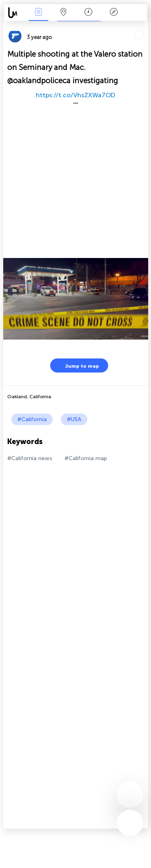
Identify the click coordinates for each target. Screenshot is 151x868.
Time (88, 13)
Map (64, 13)
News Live (38, 13)
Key (114, 13)
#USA (74, 419)
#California (32, 419)
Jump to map (77, 365)
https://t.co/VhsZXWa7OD (75, 95)
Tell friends (145, 26)
